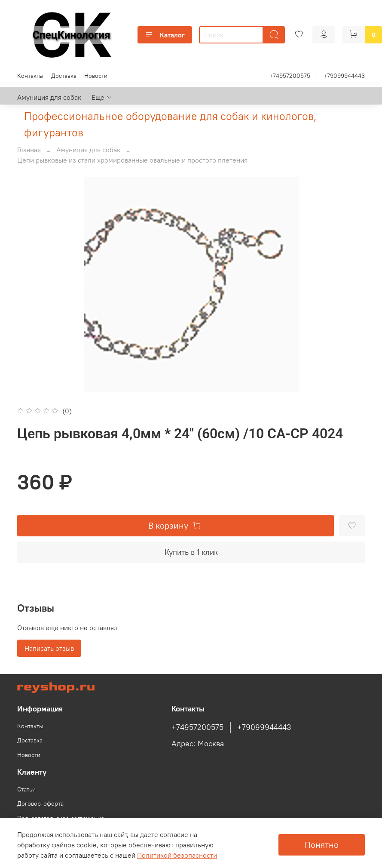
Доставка (64, 76)
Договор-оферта (40, 803)
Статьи (26, 789)
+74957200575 (290, 76)
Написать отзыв (49, 648)
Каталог (165, 35)
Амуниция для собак (49, 97)
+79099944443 (344, 76)
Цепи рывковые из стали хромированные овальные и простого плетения (132, 160)
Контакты (30, 76)
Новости (96, 76)
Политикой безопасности (177, 855)
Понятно (322, 845)
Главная (29, 150)
